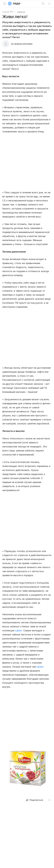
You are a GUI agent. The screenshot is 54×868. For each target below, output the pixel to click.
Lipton (18, 630)
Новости (21, 12)
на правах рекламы (22, 44)
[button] (27, 769)
